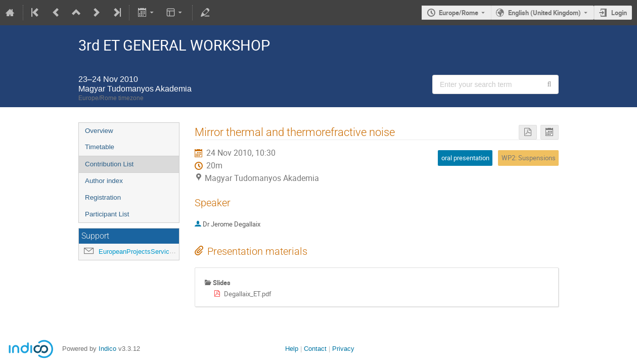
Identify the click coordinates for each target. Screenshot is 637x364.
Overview (99, 131)
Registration (103, 197)
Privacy (343, 349)
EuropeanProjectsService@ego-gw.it (152, 252)
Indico (107, 349)
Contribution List (109, 164)
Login (619, 13)
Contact (315, 349)
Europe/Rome (459, 13)
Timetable (100, 147)
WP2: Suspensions (529, 158)
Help (292, 349)
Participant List (107, 214)
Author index (104, 181)
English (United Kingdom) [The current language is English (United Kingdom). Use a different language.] (544, 13)
